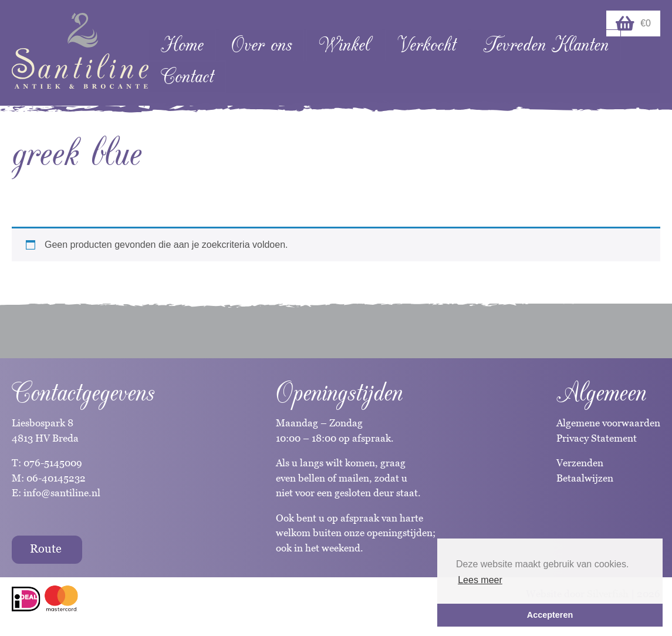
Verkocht (427, 45)
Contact (187, 77)
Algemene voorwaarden (608, 423)
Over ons (261, 45)
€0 (633, 23)
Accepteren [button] (550, 615)
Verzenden (580, 463)
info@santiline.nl (62, 493)
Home (182, 45)
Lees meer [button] (480, 580)
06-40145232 (56, 478)
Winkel (344, 45)
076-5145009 (52, 463)
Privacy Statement (597, 438)
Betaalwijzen (585, 478)
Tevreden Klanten (546, 45)
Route (46, 548)
